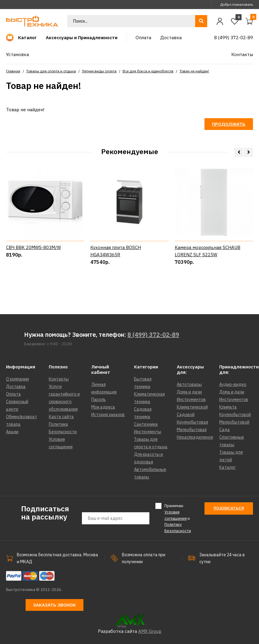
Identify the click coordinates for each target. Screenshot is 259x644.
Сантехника (146, 424)
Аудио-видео (233, 384)
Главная (13, 71)
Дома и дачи (189, 392)
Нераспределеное (195, 437)
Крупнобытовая (192, 422)
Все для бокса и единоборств (148, 71)
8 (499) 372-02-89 (153, 335)
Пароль (98, 399)
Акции (12, 432)
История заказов (108, 415)
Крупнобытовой (235, 415)
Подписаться (229, 508)
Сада (225, 430)
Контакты (59, 379)
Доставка (16, 387)
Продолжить (229, 124)
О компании (17, 379)
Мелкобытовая (192, 430)
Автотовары (189, 384)
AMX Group (150, 631)
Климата (228, 407)
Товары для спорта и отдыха (51, 71)
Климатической (192, 407)
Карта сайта (61, 417)
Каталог (228, 467)
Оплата (13, 394)
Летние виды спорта (99, 71)
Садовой (186, 415)
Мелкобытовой (234, 422)
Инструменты (148, 432)
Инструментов (191, 399)
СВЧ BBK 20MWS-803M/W (33, 247)
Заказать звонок (55, 605)
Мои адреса (103, 407)
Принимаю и (178, 518)
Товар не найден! (194, 71)
